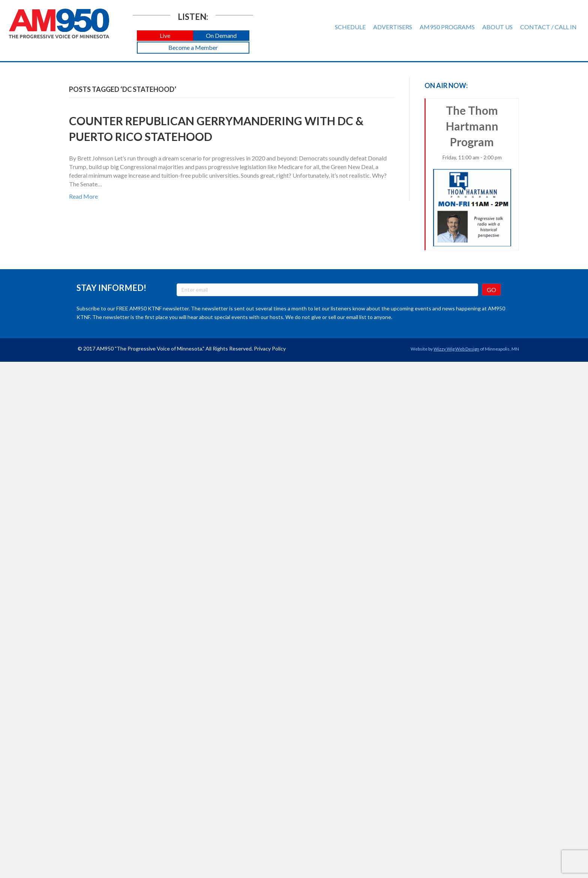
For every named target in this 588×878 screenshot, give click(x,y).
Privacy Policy (270, 348)
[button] (165, 36)
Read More (83, 196)
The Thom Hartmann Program (472, 175)
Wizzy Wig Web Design (456, 349)
